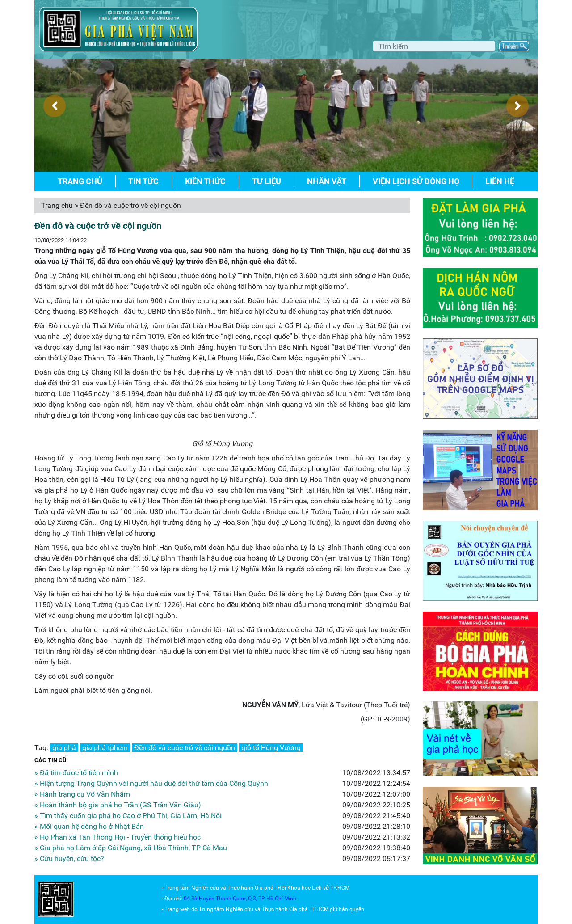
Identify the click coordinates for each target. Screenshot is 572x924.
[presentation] (55, 106)
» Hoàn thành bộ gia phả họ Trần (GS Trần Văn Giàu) (118, 805)
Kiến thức (205, 181)
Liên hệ (500, 181)
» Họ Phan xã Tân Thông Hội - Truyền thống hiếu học (118, 837)
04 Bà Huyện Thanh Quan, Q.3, (221, 899)
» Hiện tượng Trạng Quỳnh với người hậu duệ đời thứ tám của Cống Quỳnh (151, 783)
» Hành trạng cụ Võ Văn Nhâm (82, 794)
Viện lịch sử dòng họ (416, 181)
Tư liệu (267, 181)
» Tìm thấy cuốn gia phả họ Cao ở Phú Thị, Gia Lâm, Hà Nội (128, 816)
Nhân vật (327, 181)
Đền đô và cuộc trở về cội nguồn (185, 748)
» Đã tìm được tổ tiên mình (76, 773)
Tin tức (143, 181)
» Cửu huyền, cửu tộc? (69, 859)
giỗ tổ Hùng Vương (271, 748)
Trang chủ (80, 181)
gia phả (64, 748)
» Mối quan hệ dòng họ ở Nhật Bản (89, 826)
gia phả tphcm (105, 748)
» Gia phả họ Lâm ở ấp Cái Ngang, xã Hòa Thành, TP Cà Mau (131, 848)
